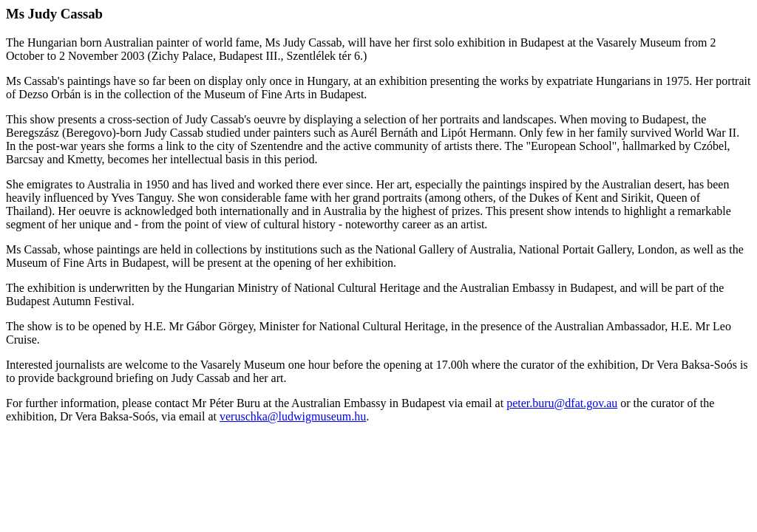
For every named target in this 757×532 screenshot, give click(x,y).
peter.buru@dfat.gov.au (562, 403)
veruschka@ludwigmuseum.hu (293, 416)
